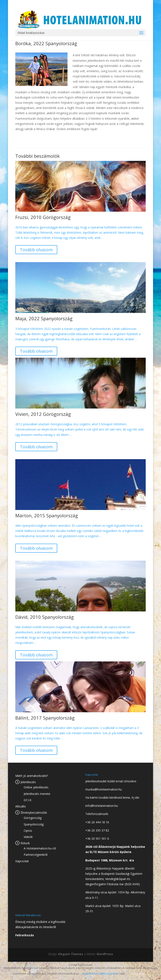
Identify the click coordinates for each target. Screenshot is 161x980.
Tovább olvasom (36, 250)
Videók (28, 837)
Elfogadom (138, 974)
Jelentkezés (28, 782)
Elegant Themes (71, 954)
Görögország (33, 818)
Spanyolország (34, 824)
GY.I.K (28, 800)
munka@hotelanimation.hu (104, 789)
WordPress (105, 954)
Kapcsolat (22, 861)
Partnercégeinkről (36, 855)
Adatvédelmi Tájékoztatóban (100, 974)
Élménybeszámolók (34, 813)
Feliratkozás (25, 935)
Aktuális (21, 806)
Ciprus (28, 831)
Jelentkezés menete (37, 794)
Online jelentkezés (36, 787)
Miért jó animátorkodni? (32, 776)
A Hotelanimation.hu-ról (40, 848)
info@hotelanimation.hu (102, 806)
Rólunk (25, 843)
